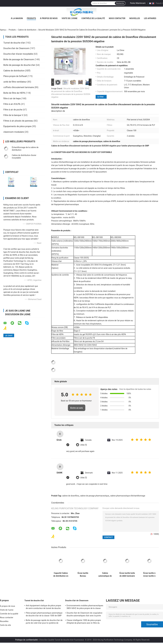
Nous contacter (117, 18)
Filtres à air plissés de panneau (18, 121)
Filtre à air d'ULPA (12, 104)
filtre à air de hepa (12, 98)
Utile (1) (84, 445)
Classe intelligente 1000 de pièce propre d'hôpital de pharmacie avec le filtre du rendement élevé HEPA (84, 622)
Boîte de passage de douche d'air (19, 65)
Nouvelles (135, 18)
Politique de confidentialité (26, 640)
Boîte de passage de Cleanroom (19, 59)
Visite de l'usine (70, 18)
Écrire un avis (77, 408)
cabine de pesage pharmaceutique (95, 496)
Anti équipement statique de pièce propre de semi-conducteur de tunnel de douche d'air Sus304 (43, 607)
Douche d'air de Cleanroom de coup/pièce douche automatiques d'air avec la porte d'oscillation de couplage (84, 615)
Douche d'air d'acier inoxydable (18, 54)
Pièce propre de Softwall (15, 76)
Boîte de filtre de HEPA (14, 93)
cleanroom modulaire (14, 132)
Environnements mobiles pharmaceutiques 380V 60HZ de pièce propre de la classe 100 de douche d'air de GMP (85, 607)
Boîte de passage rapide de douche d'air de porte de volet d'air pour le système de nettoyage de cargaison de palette (44, 622)
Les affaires (150, 18)
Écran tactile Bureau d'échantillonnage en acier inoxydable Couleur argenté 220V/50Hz (83, 575)
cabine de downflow (70, 496)
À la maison (17, 18)
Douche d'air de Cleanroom (16, 48)
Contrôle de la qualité (93, 18)
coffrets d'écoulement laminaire (19, 87)
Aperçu (3, 30)
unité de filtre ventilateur (15, 82)
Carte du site (5, 625)
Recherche (120, 3)
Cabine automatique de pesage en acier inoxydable (105, 575)
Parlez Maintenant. (138, 3)
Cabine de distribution (27, 30)
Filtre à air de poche (13, 110)
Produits (31, 18)
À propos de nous (49, 18)
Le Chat (100, 97)
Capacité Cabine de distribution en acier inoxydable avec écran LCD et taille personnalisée (61, 575)
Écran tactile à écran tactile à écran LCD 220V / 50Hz (149, 575)
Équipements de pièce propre (17, 126)
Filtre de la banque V (13, 115)
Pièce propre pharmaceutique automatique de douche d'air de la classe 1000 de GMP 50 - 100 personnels (44, 615)
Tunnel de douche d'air (14, 43)
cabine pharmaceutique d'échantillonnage (128, 496)
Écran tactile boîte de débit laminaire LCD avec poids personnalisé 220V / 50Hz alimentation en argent (127, 575)
